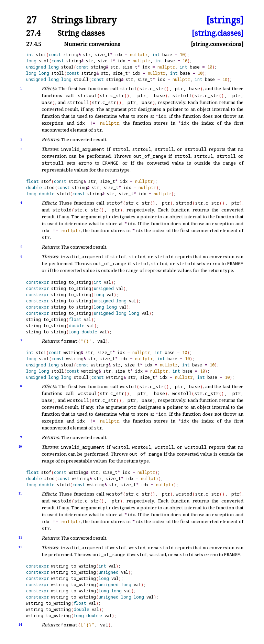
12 (20, 537)
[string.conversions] (217, 44)
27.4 (33, 33)
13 (20, 547)
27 (31, 20)
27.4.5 (34, 44)
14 (20, 625)
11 (20, 493)
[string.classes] (218, 33)
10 (20, 446)
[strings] (225, 20)
